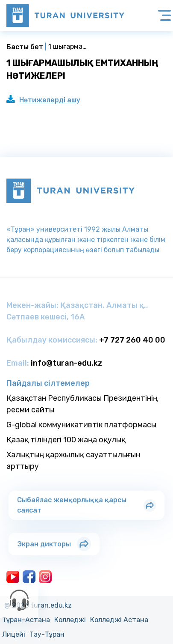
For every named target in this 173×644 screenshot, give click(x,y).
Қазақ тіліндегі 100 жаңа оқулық (66, 440)
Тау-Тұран (47, 634)
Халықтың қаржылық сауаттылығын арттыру (73, 461)
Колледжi (70, 620)
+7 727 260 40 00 (132, 340)
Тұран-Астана (26, 620)
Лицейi (14, 634)
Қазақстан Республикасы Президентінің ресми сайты (82, 404)
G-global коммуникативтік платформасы (81, 425)
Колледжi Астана (119, 620)
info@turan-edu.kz (66, 363)
